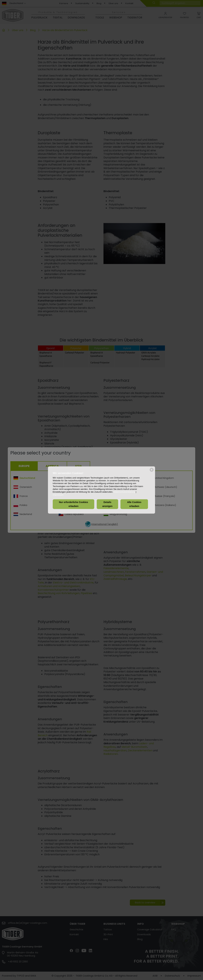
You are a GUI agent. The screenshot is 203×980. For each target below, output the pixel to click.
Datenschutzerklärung (124, 492)
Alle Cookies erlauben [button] (134, 504)
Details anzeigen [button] (107, 504)
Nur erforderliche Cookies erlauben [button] (74, 504)
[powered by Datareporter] (152, 471)
